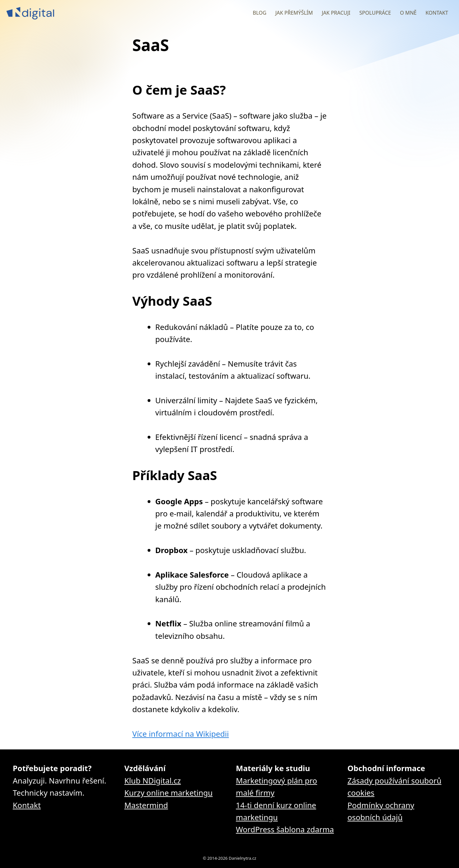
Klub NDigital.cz (153, 780)
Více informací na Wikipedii (181, 734)
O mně (408, 13)
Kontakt (437, 13)
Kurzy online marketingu (168, 793)
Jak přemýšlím (294, 13)
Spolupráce (375, 13)
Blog (260, 13)
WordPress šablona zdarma (285, 829)
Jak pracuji (336, 13)
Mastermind (146, 805)
